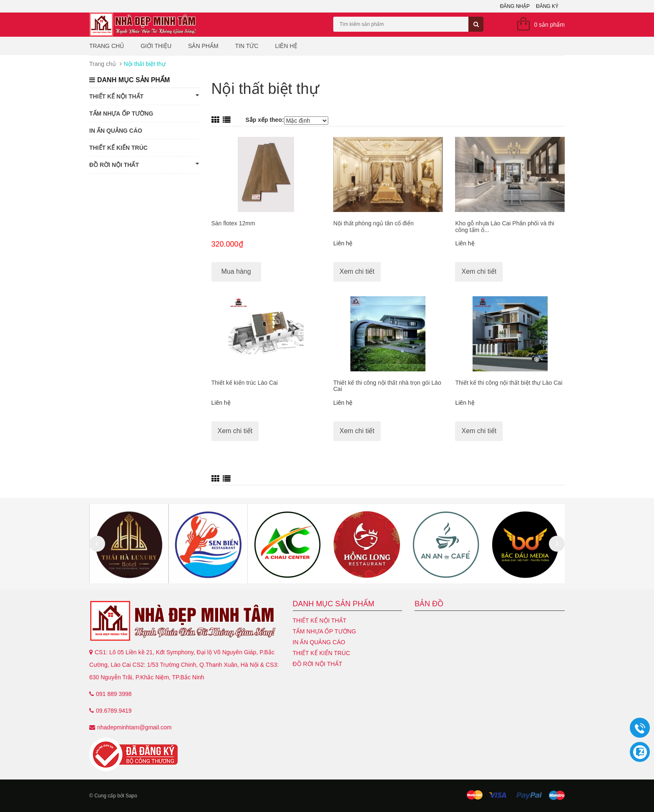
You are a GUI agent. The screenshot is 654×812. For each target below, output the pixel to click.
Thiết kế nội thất (144, 96)
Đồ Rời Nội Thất (144, 164)
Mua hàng (236, 271)
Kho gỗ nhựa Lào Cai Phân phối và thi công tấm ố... (505, 226)
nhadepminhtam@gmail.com (134, 727)
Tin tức (247, 46)
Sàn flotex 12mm (233, 223)
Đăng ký (547, 6)
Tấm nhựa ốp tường (121, 113)
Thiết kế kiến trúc (118, 148)
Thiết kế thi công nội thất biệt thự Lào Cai (509, 383)
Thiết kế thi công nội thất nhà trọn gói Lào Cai (387, 386)
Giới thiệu (156, 46)
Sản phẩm (203, 46)
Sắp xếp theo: (264, 120)
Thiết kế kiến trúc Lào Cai (245, 383)
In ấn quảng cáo (116, 131)
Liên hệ (286, 46)
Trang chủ (107, 46)
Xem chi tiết (357, 271)
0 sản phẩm (549, 25)
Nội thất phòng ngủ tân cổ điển (374, 223)
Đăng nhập (515, 6)
